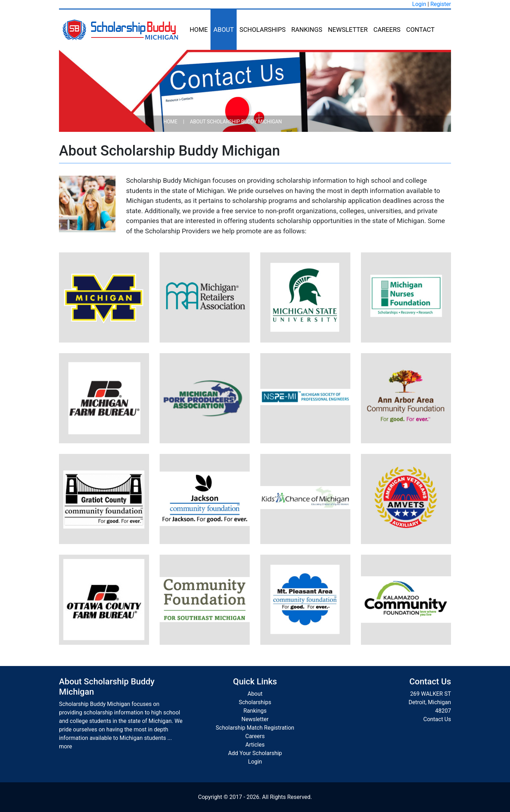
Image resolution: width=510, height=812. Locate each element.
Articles (255, 745)
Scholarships (263, 30)
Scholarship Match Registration (255, 728)
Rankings (307, 30)
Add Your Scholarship (255, 753)
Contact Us (437, 719)
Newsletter (348, 30)
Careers (387, 30)
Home (199, 30)
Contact (420, 30)
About (224, 30)
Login (419, 4)
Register (441, 4)
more (66, 746)
